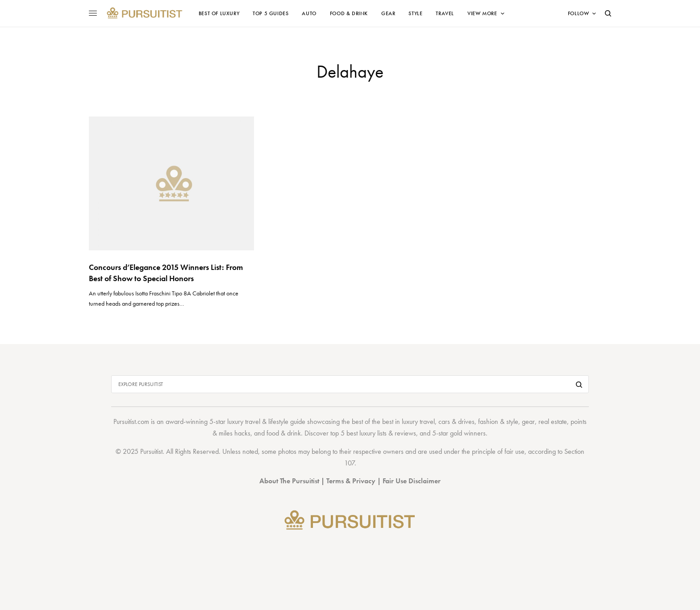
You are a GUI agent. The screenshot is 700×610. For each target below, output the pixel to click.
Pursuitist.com (131, 421)
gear (528, 421)
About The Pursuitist (289, 481)
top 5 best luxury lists (358, 433)
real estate (553, 421)
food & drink (284, 433)
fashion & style (498, 421)
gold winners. (469, 433)
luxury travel (418, 421)
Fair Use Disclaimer (412, 481)
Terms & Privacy (351, 481)
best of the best (373, 421)
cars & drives (456, 421)
